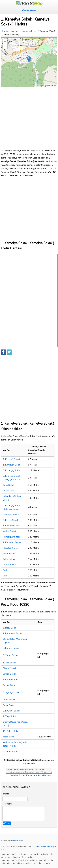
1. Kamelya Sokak (12, 526)
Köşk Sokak (9, 485)
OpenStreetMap (50, 86)
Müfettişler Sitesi (11, 537)
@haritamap (19, 840)
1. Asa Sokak (9, 663)
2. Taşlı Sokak (10, 716)
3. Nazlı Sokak (10, 628)
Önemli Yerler (29, 11)
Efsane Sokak (10, 668)
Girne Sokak (9, 700)
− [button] (5, 47)
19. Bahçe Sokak (11, 731)
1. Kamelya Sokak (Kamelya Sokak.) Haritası (29, 775)
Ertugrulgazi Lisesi (12, 692)
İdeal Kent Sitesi (11, 548)
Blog (3, 849)
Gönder (7, 823)
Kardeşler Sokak (11, 514)
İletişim (53, 847)
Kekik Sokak (9, 553)
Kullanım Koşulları (41, 847)
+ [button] (5, 42)
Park (5, 570)
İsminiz (6, 794)
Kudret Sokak (10, 531)
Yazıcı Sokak (9, 737)
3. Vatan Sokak (10, 655)
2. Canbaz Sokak (11, 679)
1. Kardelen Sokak (12, 465)
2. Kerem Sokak (11, 520)
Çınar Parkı (8, 705)
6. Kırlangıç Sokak (12, 470)
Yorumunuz (7, 804)
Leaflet (38, 86)
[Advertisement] (29, 117)
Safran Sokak (10, 674)
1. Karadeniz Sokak (12, 633)
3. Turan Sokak (10, 751)
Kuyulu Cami (9, 685)
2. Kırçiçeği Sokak (12, 459)
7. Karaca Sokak (11, 648)
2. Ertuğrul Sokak (11, 711)
